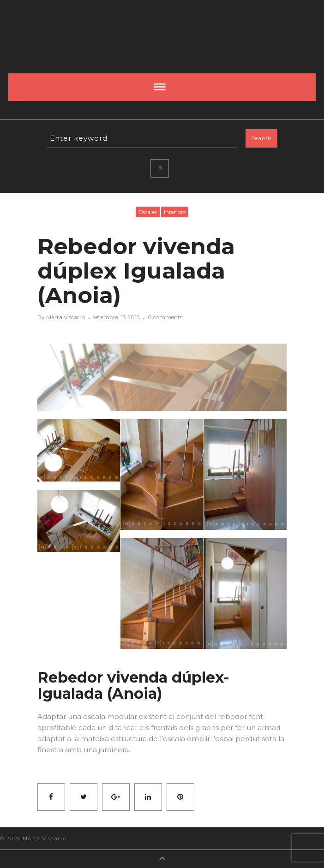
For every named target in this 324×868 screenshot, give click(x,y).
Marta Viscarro (66, 317)
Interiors (175, 212)
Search (261, 138)
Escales (148, 212)
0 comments (165, 317)
